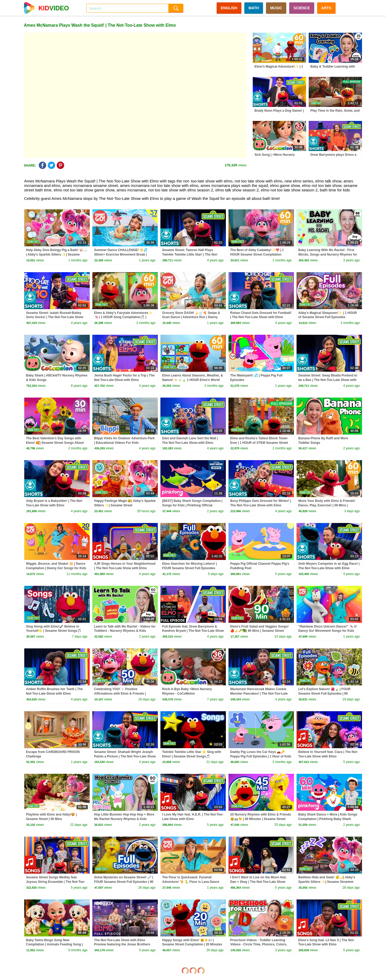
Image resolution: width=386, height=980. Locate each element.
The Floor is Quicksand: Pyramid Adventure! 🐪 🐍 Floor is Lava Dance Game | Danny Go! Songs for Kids (191, 882)
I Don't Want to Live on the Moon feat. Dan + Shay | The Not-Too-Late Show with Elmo (259, 882)
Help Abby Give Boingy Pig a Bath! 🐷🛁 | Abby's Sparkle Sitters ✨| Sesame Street (57, 255)
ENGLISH (229, 8)
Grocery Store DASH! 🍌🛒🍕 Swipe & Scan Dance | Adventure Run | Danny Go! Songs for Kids (191, 317)
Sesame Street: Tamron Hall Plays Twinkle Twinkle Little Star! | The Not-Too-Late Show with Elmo (190, 255)
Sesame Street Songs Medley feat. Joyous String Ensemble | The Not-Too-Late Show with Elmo (56, 882)
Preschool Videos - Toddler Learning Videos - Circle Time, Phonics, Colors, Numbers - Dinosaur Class (259, 945)
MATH (254, 8)
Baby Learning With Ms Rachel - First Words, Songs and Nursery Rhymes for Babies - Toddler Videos (328, 255)
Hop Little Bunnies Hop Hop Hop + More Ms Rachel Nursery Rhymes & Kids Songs (124, 819)
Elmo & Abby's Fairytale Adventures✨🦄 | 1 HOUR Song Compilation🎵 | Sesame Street (123, 317)
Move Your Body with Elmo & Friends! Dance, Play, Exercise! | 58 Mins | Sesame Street (327, 505)
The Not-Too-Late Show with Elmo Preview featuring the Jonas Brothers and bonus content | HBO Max (122, 945)
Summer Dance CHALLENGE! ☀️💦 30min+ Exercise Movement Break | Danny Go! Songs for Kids (121, 255)
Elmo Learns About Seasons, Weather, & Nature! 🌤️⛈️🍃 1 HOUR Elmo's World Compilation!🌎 (193, 380)
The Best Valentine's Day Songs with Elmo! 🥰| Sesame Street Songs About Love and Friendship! (55, 443)
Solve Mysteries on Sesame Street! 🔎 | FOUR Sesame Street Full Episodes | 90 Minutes (124, 882)
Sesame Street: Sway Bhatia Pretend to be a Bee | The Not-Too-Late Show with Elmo (328, 380)
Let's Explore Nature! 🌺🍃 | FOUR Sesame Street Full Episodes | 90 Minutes (325, 694)
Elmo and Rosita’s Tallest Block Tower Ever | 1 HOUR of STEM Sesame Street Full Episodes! (259, 443)
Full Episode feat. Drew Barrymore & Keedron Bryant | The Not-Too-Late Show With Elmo (193, 631)
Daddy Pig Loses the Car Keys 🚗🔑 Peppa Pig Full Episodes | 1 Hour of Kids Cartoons (261, 756)
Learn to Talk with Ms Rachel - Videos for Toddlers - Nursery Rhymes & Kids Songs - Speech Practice (125, 631)
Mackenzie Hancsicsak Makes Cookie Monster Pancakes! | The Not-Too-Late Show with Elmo (259, 694)
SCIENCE (302, 8)
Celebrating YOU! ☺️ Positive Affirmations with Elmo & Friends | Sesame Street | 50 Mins (120, 694)
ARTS (326, 8)
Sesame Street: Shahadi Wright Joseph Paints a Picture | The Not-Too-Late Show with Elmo (125, 756)
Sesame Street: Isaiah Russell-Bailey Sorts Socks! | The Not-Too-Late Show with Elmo (55, 317)
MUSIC (276, 8)
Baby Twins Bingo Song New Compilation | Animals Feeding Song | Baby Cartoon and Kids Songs (54, 945)
